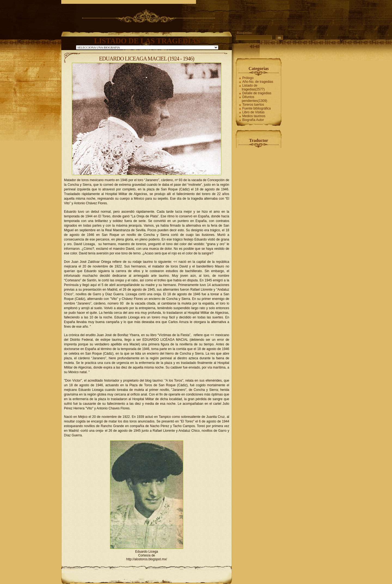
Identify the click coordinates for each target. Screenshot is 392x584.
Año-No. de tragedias (258, 82)
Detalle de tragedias (257, 93)
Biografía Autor (253, 120)
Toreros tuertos (253, 105)
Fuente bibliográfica (257, 108)
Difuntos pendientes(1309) (254, 99)
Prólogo (248, 78)
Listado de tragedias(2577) (253, 87)
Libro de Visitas (253, 112)
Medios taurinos (254, 116)
